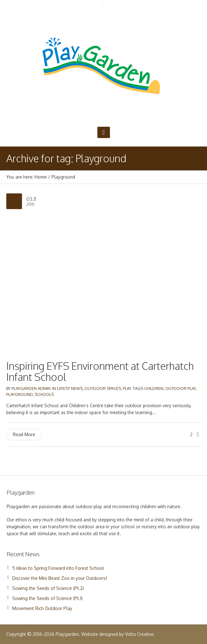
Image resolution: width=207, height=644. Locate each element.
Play (127, 388)
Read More (24, 434)
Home (41, 177)
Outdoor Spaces (103, 388)
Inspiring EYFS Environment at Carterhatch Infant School (100, 371)
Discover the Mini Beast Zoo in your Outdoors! (60, 578)
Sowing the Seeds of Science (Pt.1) (47, 598)
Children (154, 388)
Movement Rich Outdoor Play (42, 608)
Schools (44, 394)
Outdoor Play (180, 388)
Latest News (70, 388)
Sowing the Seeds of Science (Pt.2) (48, 588)
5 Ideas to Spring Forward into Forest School (58, 568)
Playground (19, 394)
